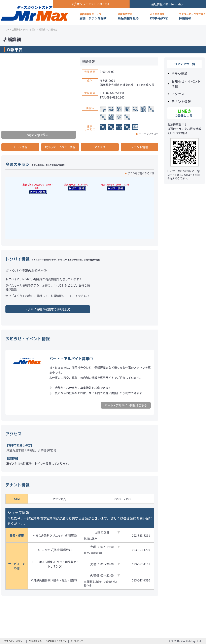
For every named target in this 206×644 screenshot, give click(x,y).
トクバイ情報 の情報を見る (48, 309)
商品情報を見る (128, 16)
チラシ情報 (20, 147)
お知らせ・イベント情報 (60, 147)
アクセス (100, 147)
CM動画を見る (35, 641)
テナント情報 (139, 147)
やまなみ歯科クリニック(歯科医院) (55, 535)
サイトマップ (77, 641)
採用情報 (192, 16)
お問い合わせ (159, 16)
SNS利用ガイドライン (56, 641)
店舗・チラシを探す (93, 16)
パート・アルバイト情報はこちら (126, 405)
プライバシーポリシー (14, 641)
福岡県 (42, 30)
